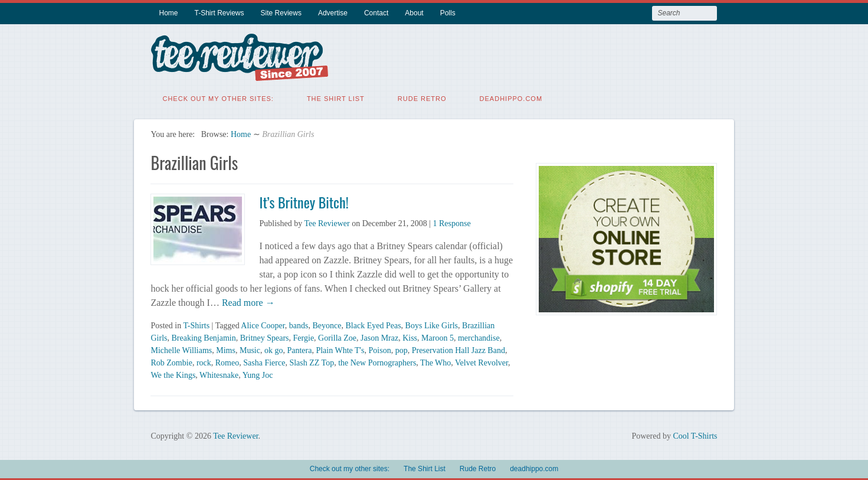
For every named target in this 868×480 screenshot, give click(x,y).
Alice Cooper (263, 324)
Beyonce (327, 324)
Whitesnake (219, 374)
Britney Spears (265, 337)
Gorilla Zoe (337, 337)
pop (402, 349)
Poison (380, 349)
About (414, 13)
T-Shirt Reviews (220, 13)
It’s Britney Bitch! (304, 201)
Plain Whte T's (340, 349)
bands (299, 324)
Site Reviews (281, 13)
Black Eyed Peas (374, 324)
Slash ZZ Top (312, 362)
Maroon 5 (438, 337)
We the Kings (173, 374)
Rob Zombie (171, 362)
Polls (448, 13)
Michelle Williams (181, 349)
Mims (226, 349)
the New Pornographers (377, 362)
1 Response (451, 222)
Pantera (299, 349)
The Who (435, 362)
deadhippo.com (511, 97)
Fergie (304, 337)
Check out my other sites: (218, 97)
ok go (274, 349)
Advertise (333, 13)
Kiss (410, 337)
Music (250, 349)
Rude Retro (422, 97)
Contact (376, 13)
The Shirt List (336, 97)
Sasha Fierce (264, 362)
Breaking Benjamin (203, 337)
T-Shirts (196, 324)
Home (168, 13)
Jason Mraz (379, 337)
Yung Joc (258, 374)
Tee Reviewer (327, 222)
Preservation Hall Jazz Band (458, 349)
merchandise (479, 337)
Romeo (227, 362)
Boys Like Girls (432, 324)
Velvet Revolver (482, 362)
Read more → (247, 301)
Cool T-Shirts (695, 435)
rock (204, 362)
